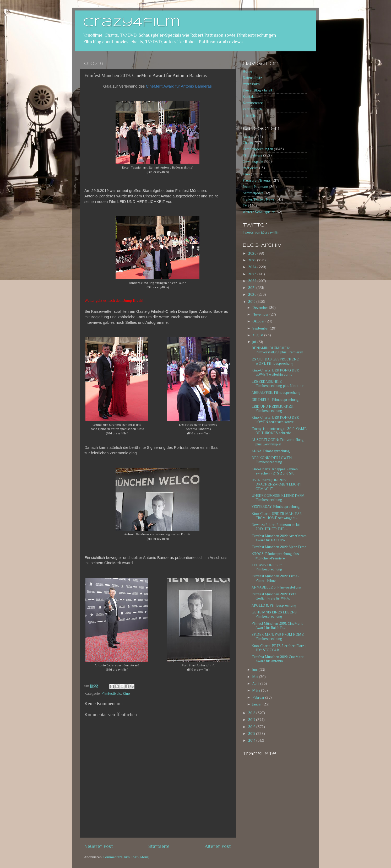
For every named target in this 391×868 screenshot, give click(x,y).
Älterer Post (218, 846)
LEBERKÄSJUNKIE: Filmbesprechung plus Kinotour (278, 384)
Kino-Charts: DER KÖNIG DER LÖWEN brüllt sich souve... (275, 420)
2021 (252, 288)
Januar (257, 704)
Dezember (261, 308)
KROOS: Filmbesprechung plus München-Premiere (275, 556)
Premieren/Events (257, 180)
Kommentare (253, 103)
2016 (252, 727)
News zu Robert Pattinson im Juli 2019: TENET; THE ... (276, 527)
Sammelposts (253, 193)
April (256, 684)
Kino (126, 694)
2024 (253, 267)
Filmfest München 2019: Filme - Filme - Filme (276, 578)
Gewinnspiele (253, 162)
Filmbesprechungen (258, 149)
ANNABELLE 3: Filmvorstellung (276, 587)
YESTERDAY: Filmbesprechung (276, 507)
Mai (256, 677)
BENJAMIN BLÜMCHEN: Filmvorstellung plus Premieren (277, 350)
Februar (259, 697)
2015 (252, 734)
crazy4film (132, 23)
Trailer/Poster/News (259, 199)
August (258, 335)
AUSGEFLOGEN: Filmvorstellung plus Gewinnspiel (278, 442)
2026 (253, 253)
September (261, 328)
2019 (252, 302)
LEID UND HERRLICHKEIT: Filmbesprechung (273, 409)
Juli (255, 342)
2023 (253, 274)
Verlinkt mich (252, 109)
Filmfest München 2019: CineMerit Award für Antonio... (278, 659)
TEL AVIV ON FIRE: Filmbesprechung (267, 567)
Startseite (159, 846)
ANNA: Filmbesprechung (271, 451)
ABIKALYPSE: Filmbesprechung (276, 393)
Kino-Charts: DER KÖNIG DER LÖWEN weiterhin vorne (275, 372)
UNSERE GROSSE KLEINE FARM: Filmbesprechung (278, 498)
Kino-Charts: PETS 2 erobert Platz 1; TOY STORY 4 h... (279, 648)
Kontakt (249, 97)
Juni (255, 670)
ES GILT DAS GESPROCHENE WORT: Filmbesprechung (275, 361)
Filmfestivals (111, 694)
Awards (248, 137)
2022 (253, 281)
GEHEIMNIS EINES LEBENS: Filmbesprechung (275, 614)
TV (245, 206)
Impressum (251, 84)
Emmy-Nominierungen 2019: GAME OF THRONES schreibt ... (279, 431)
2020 (253, 295)
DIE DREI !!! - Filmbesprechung (275, 400)
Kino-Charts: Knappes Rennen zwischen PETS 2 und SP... (275, 471)
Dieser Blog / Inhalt (257, 90)
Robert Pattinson (255, 187)
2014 (252, 740)
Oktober (259, 321)
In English (250, 115)
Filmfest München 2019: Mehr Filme (279, 547)
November (261, 314)
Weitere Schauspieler (259, 212)
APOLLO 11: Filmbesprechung (274, 605)
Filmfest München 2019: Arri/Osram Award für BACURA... (279, 538)
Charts (248, 143)
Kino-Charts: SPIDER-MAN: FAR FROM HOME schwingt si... (277, 516)
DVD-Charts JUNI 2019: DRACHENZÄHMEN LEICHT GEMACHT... (276, 484)
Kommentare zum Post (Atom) (126, 857)
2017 (252, 720)
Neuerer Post (99, 846)
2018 (252, 713)
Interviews (251, 168)
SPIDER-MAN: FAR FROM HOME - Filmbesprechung (279, 637)
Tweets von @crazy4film (262, 232)
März (257, 690)
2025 (253, 260)
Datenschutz (252, 78)
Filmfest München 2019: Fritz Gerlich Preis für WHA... (274, 596)
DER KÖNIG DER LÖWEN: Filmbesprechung (272, 460)
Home (247, 71)
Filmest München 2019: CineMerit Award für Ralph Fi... (277, 626)
